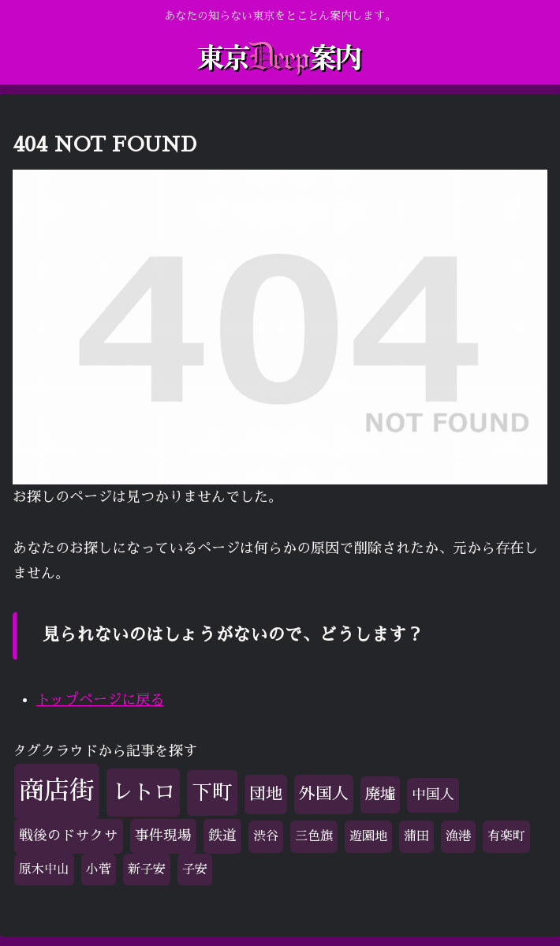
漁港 (458, 836)
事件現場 (163, 836)
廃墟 (380, 794)
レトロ (143, 792)
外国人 (324, 794)
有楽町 (506, 836)
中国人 (433, 795)
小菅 (99, 869)
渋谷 (266, 836)
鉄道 (222, 836)
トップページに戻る (100, 700)
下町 (212, 793)
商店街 (57, 791)
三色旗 (314, 836)
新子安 (147, 869)
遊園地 (368, 836)
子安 (195, 869)
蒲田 (416, 836)
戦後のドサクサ (69, 836)
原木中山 (44, 869)
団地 (266, 794)
